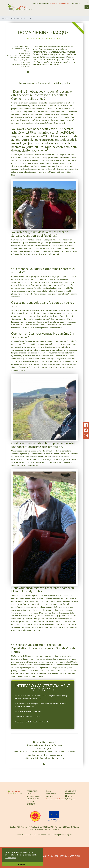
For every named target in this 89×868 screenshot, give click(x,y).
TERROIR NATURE (34, 796)
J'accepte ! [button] (22, 864)
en (87, 2)
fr (87, 7)
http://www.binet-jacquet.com (49, 758)
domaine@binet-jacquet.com (48, 755)
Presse (35, 3)
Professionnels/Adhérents (56, 799)
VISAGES (30, 801)
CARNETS (31, 804)
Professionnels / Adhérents (60, 3)
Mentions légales (65, 835)
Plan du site (50, 796)
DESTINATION (33, 799)
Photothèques (44, 3)
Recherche (76, 3)
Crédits (55, 835)
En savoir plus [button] (11, 858)
